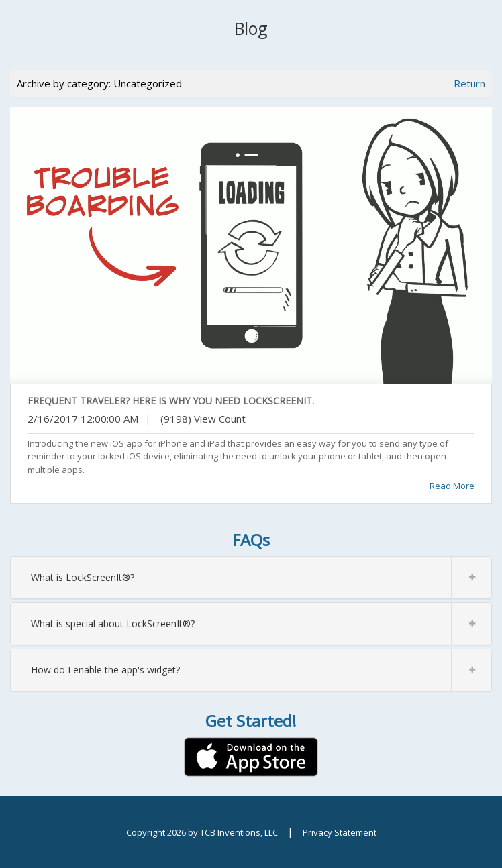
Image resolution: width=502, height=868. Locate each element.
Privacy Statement (340, 832)
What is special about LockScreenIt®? (261, 624)
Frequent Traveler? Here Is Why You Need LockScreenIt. (171, 401)
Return (469, 83)
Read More (452, 486)
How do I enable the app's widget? (261, 670)
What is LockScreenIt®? (261, 578)
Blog (251, 28)
